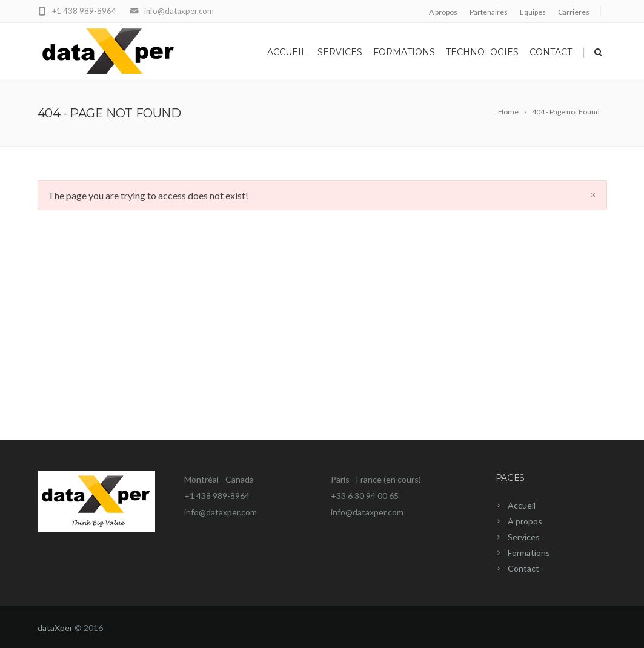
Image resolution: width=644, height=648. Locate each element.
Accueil (287, 52)
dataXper (55, 628)
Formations (404, 52)
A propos (443, 12)
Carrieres (574, 12)
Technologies (482, 52)
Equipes (533, 12)
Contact (551, 52)
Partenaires (489, 12)
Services (340, 52)
